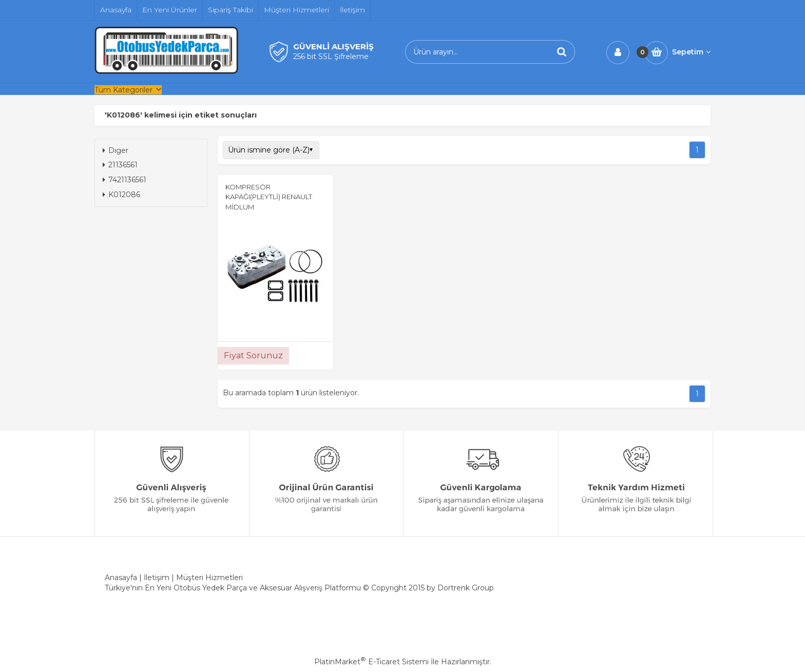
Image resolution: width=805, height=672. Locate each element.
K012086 (121, 195)
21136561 (120, 165)
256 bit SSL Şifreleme (331, 56)
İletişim (157, 578)
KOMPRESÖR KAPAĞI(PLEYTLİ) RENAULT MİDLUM (269, 197)
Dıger (116, 150)
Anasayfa (121, 578)
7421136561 (124, 180)
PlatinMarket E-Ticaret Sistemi (371, 662)
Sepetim (691, 52)
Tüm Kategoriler (123, 90)
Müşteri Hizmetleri (209, 578)
